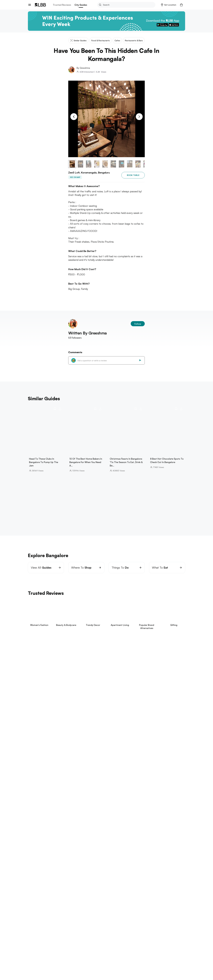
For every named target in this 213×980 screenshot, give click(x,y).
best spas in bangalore (125, 824)
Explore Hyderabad (38, 877)
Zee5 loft (77, 927)
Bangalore (38, 927)
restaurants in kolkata (84, 892)
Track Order (57, 954)
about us (32, 949)
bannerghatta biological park (42, 812)
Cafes (68, 927)
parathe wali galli (36, 904)
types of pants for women (150, 918)
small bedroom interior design (70, 915)
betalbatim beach (76, 858)
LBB (29, 927)
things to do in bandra (88, 836)
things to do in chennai (40, 847)
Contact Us (33, 959)
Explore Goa (35, 854)
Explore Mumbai (37, 832)
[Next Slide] (139, 117)
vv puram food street (165, 818)
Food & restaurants (54, 927)
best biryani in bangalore (53, 824)
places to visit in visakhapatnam (72, 881)
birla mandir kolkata (37, 892)
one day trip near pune (58, 870)
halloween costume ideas (100, 918)
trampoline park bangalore (92, 821)
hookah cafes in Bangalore (63, 821)
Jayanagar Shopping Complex (55, 818)
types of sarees (123, 915)
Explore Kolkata (36, 888)
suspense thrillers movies (40, 915)
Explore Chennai (37, 843)
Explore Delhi (35, 900)
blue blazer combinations (100, 915)
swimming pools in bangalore (102, 815)
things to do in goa (38, 858)
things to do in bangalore (139, 818)
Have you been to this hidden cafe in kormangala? (106, 927)
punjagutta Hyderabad (102, 881)
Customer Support (60, 959)
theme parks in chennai (91, 847)
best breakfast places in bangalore (156, 824)
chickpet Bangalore (114, 818)
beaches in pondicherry (66, 847)
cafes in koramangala (100, 824)
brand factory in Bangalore (121, 821)
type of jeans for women (147, 915)
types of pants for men (73, 918)
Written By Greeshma (88, 333)
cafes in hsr (47, 815)
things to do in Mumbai (39, 836)
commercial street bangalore (87, 818)
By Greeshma (83, 68)
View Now (47, 679)
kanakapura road (115, 812)
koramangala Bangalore (150, 815)
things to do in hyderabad (41, 881)
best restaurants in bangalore (152, 821)
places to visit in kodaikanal (72, 812)
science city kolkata (60, 892)
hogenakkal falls (127, 815)
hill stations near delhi (59, 904)
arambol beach (58, 858)
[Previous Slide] (74, 117)
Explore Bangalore (38, 808)
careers (32, 954)
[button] (169, 5)
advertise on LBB (36, 963)
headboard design (125, 918)
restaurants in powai (64, 836)
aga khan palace (36, 870)
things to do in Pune (83, 870)
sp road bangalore (77, 824)
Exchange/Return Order (62, 949)
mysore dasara (96, 812)
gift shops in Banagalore (139, 812)
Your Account (86, 949)
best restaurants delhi (84, 904)
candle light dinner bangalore (70, 815)
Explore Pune (35, 866)
